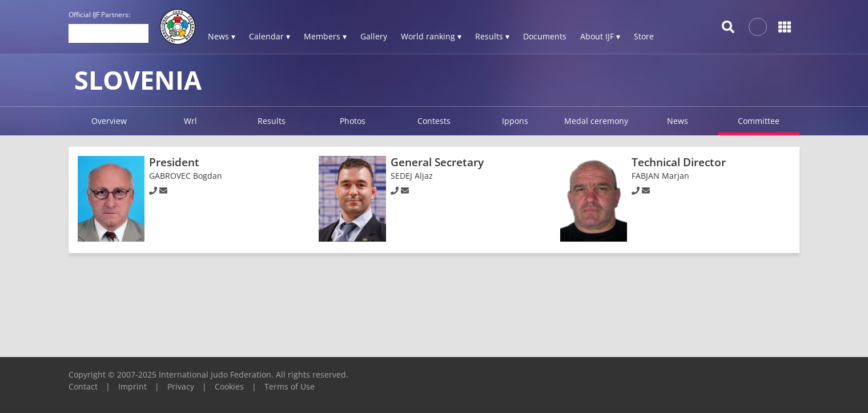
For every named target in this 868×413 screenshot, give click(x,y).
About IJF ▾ (600, 36)
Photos (353, 121)
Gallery (374, 36)
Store (644, 36)
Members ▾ (325, 36)
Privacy (181, 386)
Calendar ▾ (270, 36)
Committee (759, 121)
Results (272, 121)
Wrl (190, 121)
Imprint (132, 386)
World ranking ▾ (431, 36)
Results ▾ (492, 36)
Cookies (229, 386)
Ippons (515, 121)
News (678, 121)
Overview (109, 121)
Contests (434, 121)
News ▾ (222, 36)
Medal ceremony (596, 121)
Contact (83, 386)
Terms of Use (290, 386)
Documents (545, 36)
